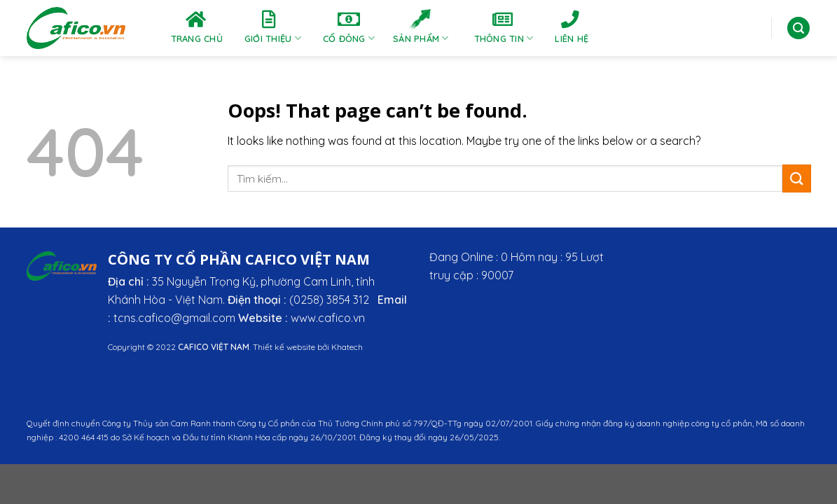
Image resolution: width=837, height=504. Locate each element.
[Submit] (796, 178)
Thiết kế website (284, 347)
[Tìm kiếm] (798, 28)
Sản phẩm (421, 27)
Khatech (347, 347)
